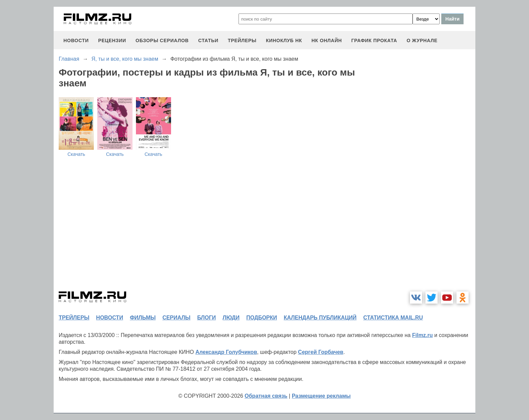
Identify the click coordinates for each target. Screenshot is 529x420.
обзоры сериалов (162, 40)
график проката (374, 40)
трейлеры (242, 40)
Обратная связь (266, 396)
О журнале (422, 40)
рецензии (112, 40)
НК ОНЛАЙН (327, 40)
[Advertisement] (425, 184)
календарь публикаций (320, 318)
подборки (262, 318)
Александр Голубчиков (226, 352)
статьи (208, 40)
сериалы (176, 318)
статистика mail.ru (393, 318)
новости (76, 40)
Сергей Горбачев (321, 352)
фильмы (143, 318)
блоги (206, 318)
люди (231, 318)
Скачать (76, 154)
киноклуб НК (284, 40)
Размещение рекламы (321, 396)
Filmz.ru (422, 335)
